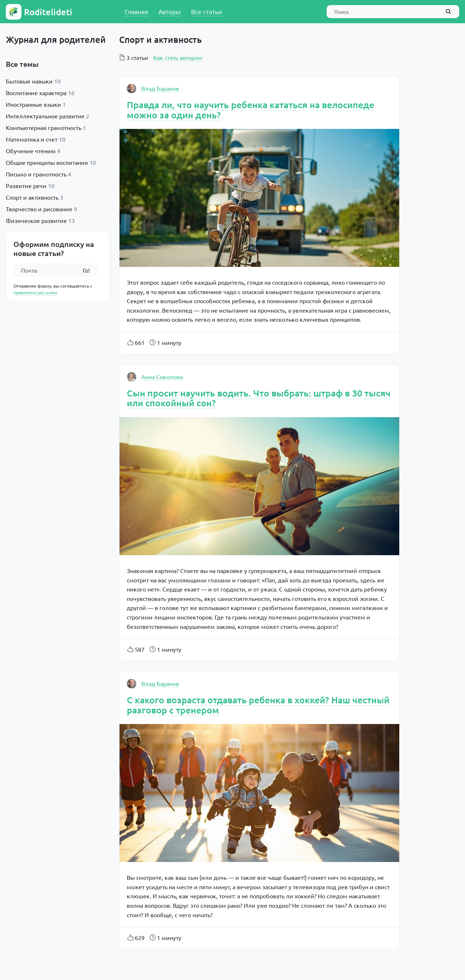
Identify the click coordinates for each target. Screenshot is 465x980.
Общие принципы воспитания (47, 162)
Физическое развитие (36, 220)
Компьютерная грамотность (44, 127)
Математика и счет (32, 139)
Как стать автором (178, 57)
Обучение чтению (31, 151)
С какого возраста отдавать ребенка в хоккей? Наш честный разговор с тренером (258, 705)
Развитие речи (26, 186)
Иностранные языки (33, 104)
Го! (86, 270)
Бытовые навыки (29, 81)
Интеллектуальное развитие (45, 116)
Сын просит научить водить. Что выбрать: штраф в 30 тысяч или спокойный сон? (259, 398)
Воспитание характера (36, 93)
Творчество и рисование (39, 209)
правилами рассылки (35, 292)
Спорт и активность (32, 197)
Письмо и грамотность (36, 174)
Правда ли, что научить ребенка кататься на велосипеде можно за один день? (250, 110)
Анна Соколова (162, 377)
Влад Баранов (160, 88)
